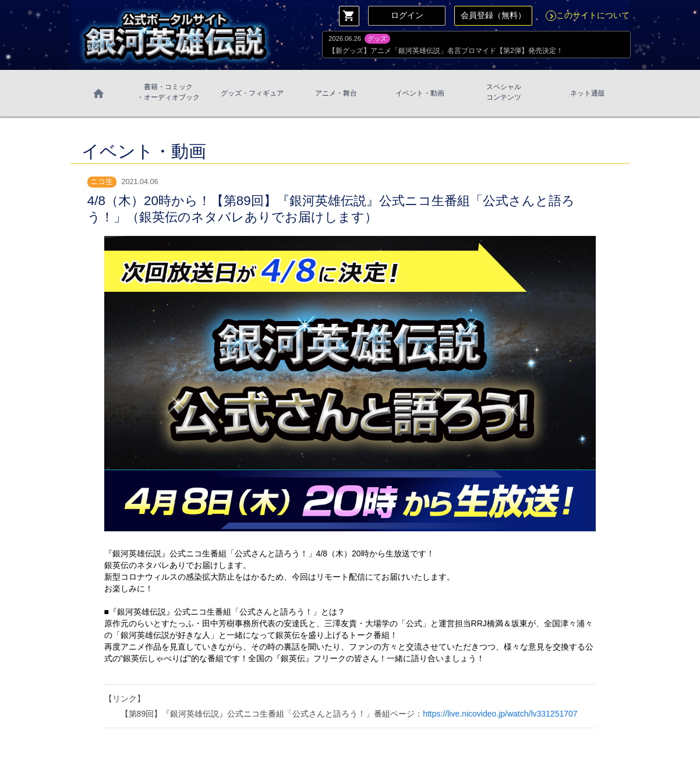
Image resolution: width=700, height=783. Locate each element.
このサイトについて (588, 15)
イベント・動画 (420, 93)
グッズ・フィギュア (252, 93)
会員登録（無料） (493, 15)
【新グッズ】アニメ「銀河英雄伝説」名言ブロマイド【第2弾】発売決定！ (446, 51)
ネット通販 (588, 93)
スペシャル (504, 93)
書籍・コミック (168, 93)
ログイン (407, 15)
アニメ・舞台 (336, 93)
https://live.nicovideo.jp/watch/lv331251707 (500, 714)
